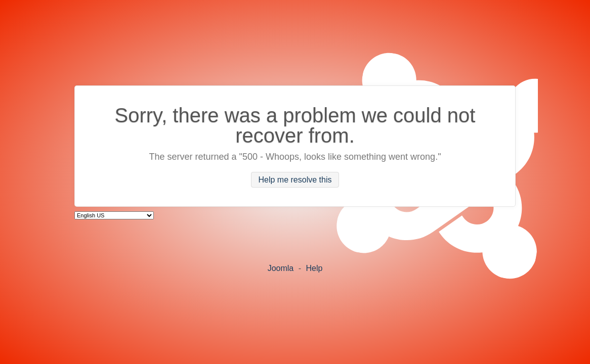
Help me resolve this (295, 180)
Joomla (281, 268)
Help (314, 268)
